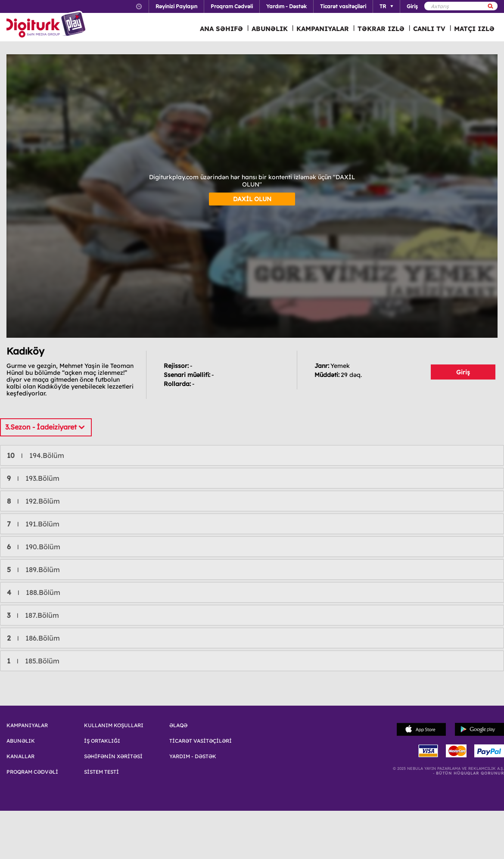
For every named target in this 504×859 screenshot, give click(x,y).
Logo (47, 25)
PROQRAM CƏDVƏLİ (32, 772)
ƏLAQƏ (178, 725)
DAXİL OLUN (252, 199)
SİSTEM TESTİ (101, 772)
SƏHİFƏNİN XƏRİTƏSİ (113, 756)
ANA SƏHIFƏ (221, 29)
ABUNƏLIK (270, 29)
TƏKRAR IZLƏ (381, 29)
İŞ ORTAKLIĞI (102, 741)
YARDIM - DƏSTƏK (193, 756)
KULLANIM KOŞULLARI (114, 725)
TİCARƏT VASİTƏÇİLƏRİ (201, 741)
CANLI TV (429, 29)
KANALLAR (20, 756)
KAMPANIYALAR (323, 29)
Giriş (463, 372)
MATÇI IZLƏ (474, 29)
